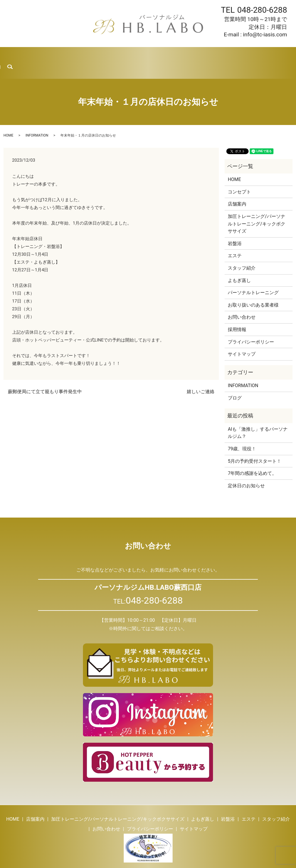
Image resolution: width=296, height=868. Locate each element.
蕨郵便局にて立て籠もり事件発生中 (45, 376)
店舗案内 (36, 55)
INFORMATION (37, 120)
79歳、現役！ (242, 433)
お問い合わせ (257, 55)
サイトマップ (242, 338)
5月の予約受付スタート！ (255, 445)
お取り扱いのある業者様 (253, 289)
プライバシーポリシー (251, 326)
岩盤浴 (125, 55)
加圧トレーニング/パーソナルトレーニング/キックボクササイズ (257, 208)
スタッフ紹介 (175, 55)
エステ (146, 55)
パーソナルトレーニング (253, 277)
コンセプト (239, 176)
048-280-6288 (262, 10)
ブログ (203, 55)
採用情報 (227, 55)
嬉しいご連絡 (201, 376)
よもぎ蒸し (99, 55)
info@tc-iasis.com (265, 34)
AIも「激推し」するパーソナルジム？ (258, 417)
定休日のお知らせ (246, 470)
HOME (12, 55)
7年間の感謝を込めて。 (252, 458)
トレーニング (66, 55)
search (289, 55)
